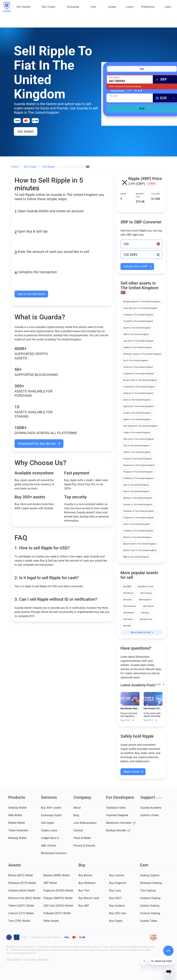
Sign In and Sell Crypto (31, 294)
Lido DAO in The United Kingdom (139, 341)
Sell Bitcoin (128, 593)
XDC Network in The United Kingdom (140, 426)
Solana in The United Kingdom (138, 459)
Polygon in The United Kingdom (138, 472)
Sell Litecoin (148, 606)
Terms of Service (14, 960)
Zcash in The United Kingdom (137, 413)
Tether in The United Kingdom (137, 452)
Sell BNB (127, 587)
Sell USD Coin (146, 619)
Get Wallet (26, 131)
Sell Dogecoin (145, 600)
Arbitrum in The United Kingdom (138, 393)
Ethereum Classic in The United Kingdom (142, 354)
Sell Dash (128, 600)
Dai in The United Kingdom (136, 361)
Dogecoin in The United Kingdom (139, 518)
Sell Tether (128, 619)
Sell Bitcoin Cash (146, 587)
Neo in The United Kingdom (136, 485)
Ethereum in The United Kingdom (139, 511)
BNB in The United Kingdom (136, 557)
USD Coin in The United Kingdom (139, 439)
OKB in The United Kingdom (136, 334)
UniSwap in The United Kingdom (138, 315)
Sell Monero (129, 613)
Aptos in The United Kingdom (137, 400)
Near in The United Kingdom (136, 491)
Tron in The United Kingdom (136, 446)
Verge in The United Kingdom (137, 433)
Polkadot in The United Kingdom (138, 478)
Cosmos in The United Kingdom (138, 367)
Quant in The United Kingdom (137, 328)
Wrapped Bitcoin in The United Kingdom (142, 302)
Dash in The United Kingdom (137, 524)
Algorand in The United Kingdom (139, 406)
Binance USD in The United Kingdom (140, 380)
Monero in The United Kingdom (138, 498)
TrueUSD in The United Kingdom (138, 321)
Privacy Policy (30, 960)
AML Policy (43, 960)
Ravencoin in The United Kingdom (139, 465)
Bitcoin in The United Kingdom (137, 537)
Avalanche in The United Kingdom (139, 387)
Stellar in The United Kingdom (137, 419)
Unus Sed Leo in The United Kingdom (141, 308)
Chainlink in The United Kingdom (139, 374)
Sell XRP (127, 626)
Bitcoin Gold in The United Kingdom (140, 544)
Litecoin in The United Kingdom (138, 505)
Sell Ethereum (130, 606)
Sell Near (145, 613)
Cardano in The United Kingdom (138, 531)
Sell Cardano (146, 593)
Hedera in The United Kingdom (138, 347)
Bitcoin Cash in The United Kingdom (140, 550)
